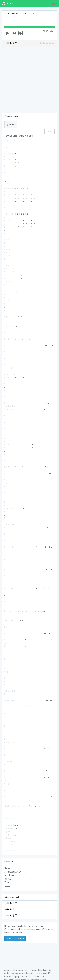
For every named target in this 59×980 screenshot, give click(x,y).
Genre (7, 886)
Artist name (10, 875)
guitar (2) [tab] (11, 124)
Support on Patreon (15, 938)
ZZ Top (31, 14)
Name (7, 868)
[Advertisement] (29, 79)
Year (7, 882)
